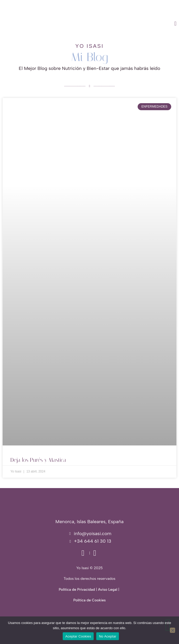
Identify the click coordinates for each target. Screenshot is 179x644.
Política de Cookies (89, 600)
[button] (116, 24)
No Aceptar (108, 636)
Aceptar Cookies (78, 636)
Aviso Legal (108, 590)
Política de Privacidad (77, 590)
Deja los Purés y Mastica (38, 460)
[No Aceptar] (172, 630)
